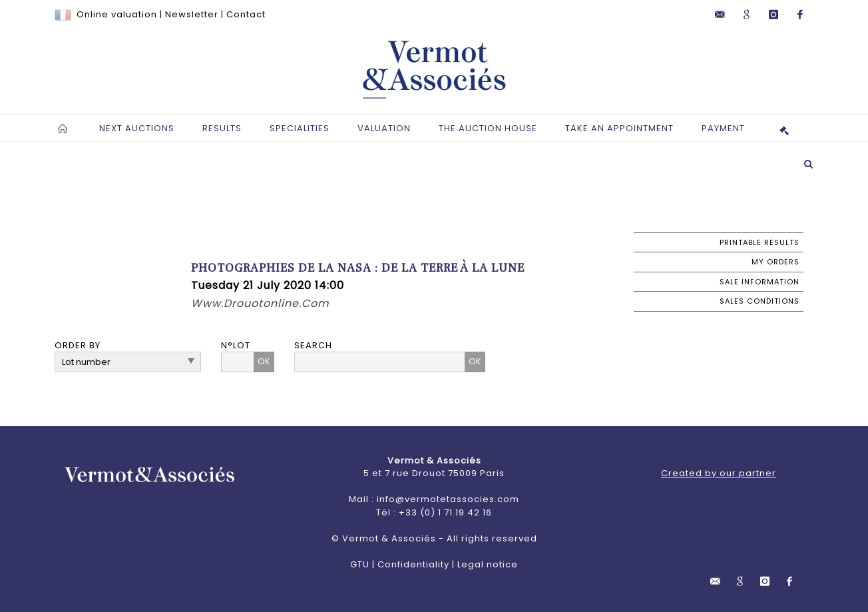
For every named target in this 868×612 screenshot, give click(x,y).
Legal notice (488, 564)
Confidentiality (413, 564)
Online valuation (117, 14)
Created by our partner (719, 473)
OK (264, 361)
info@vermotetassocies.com (448, 499)
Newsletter (192, 14)
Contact (246, 14)
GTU (360, 564)
